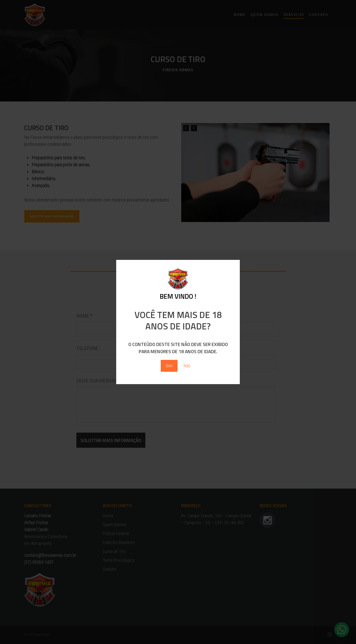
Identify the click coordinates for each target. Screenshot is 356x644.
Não (187, 366)
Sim (169, 366)
